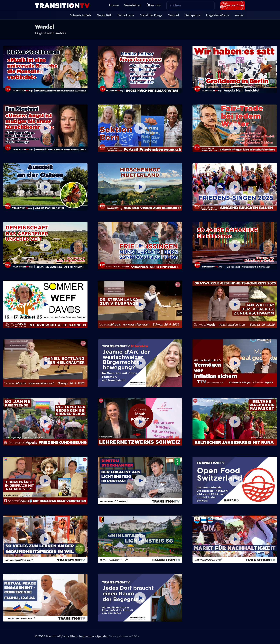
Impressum (87, 637)
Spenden (102, 637)
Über (73, 637)
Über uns (154, 6)
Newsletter (132, 6)
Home (114, 6)
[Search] (191, 6)
